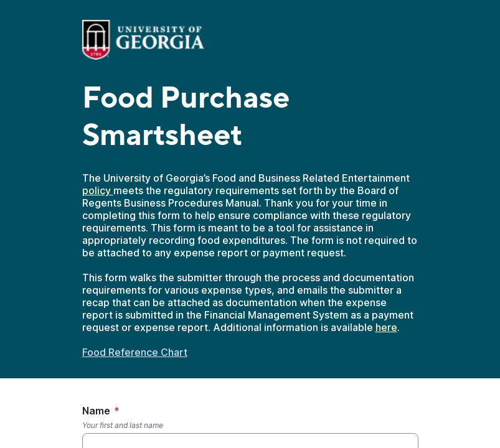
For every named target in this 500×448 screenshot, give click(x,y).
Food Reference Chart (135, 352)
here (386, 327)
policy (98, 190)
